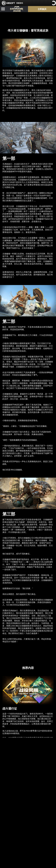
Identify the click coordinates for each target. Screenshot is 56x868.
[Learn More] (28, 761)
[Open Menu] (3, 9)
